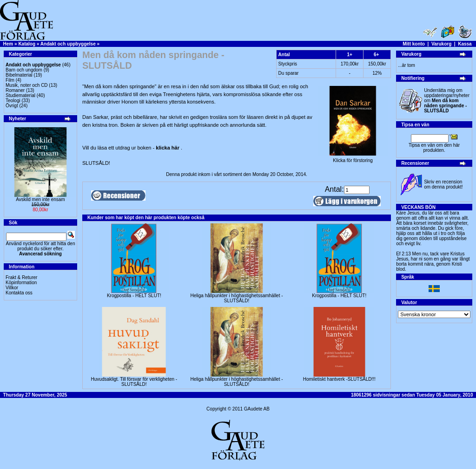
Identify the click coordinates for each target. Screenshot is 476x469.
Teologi (13, 101)
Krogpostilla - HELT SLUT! (134, 296)
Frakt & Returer (21, 277)
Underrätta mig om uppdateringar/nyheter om (447, 101)
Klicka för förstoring (353, 158)
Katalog (27, 44)
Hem (8, 44)
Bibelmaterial (19, 75)
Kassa (465, 44)
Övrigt (12, 106)
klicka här (168, 148)
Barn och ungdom (24, 70)
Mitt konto (414, 44)
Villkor (12, 288)
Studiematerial (20, 95)
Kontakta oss (19, 293)
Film (10, 80)
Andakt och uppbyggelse (68, 44)
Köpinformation (21, 283)
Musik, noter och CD (27, 85)
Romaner (15, 90)
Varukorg (441, 44)
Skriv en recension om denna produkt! (443, 184)
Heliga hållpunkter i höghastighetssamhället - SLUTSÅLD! (237, 298)
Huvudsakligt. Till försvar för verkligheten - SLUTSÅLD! (134, 382)
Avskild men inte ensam (40, 199)
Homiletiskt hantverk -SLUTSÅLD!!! (339, 379)
